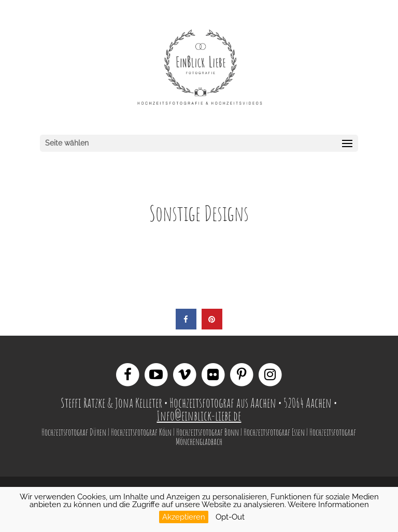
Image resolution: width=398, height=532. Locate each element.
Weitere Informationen (328, 505)
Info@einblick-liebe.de (199, 416)
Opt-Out (230, 517)
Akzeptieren (184, 517)
